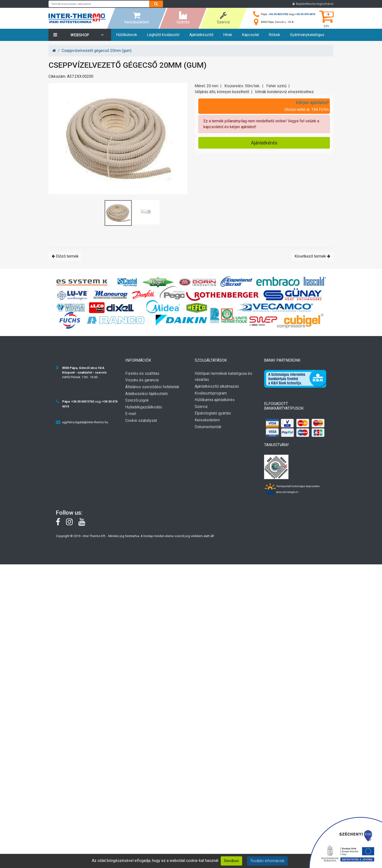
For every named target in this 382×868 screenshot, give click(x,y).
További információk (267, 861)
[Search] (156, 4)
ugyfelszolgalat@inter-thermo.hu (85, 422)
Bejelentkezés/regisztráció (313, 4)
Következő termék (312, 256)
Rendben (231, 861)
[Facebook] (61, 523)
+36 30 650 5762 (278, 14)
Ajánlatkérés (264, 143)
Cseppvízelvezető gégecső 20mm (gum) (97, 51)
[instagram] (72, 523)
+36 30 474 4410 (305, 14)
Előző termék (65, 256)
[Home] (54, 51)
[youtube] (84, 523)
